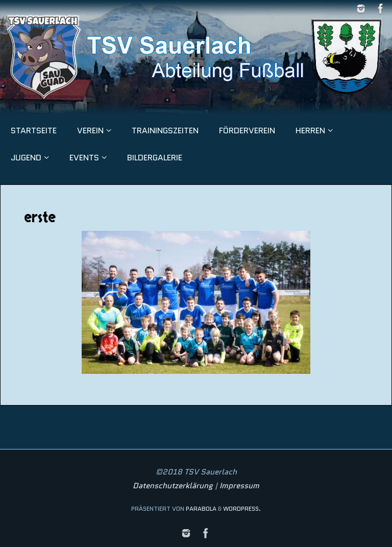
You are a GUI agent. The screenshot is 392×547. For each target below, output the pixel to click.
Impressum (239, 486)
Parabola (201, 508)
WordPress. (242, 508)
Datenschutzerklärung (173, 486)
